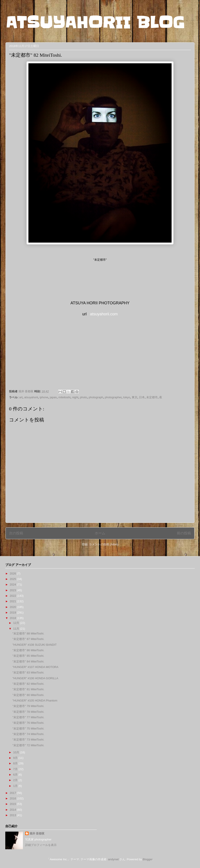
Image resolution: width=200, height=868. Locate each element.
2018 (13, 618)
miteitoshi (64, 397)
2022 (13, 596)
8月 (16, 763)
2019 (13, 613)
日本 (142, 397)
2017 (13, 793)
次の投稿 (16, 533)
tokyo (127, 397)
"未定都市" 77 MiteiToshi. (28, 717)
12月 (17, 623)
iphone (44, 397)
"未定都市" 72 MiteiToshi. (28, 745)
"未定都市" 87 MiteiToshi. (28, 639)
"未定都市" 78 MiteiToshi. (28, 712)
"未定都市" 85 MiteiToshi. (28, 656)
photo (84, 397)
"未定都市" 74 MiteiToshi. (28, 734)
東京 (135, 397)
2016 (13, 798)
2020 (13, 607)
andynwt (113, 859)
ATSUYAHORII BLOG (95, 22)
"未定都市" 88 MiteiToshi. (28, 633)
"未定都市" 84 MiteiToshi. (28, 661)
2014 (13, 810)
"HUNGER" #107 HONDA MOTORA (35, 667)
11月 (17, 629)
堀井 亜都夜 (37, 833)
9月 (16, 758)
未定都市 (152, 397)
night (75, 397)
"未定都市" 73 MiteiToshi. (28, 740)
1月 (16, 786)
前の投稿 (184, 533)
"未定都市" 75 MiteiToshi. (28, 729)
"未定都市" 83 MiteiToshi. (28, 673)
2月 (16, 780)
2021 (13, 601)
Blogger (148, 859)
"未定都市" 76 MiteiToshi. (28, 723)
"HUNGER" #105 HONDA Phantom (35, 701)
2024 (13, 585)
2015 (13, 804)
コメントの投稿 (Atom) (104, 544)
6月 (16, 775)
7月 (16, 769)
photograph (96, 397)
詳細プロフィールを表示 (41, 845)
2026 (13, 573)
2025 (13, 579)
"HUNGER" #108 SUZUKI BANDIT (34, 645)
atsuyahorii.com (104, 314)
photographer (113, 397)
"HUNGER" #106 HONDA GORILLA (35, 678)
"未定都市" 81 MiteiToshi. (28, 689)
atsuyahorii (31, 397)
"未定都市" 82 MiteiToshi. (28, 684)
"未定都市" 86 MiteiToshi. (28, 650)
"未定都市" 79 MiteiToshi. (28, 706)
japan (53, 397)
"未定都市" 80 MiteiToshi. (28, 695)
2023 (13, 590)
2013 (13, 815)
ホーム (100, 533)
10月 (17, 752)
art (21, 397)
